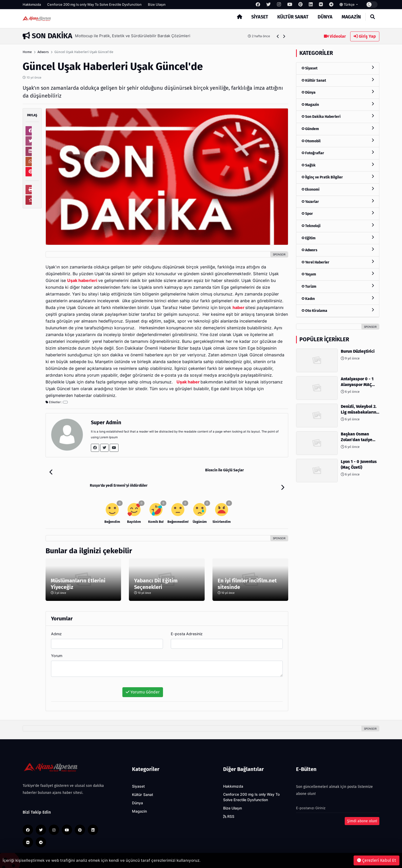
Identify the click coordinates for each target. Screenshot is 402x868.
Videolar (335, 36)
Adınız (56, 618)
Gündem (338, 129)
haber (238, 308)
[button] (278, 36)
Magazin (351, 17)
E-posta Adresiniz (187, 618)
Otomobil (338, 141)
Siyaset (260, 17)
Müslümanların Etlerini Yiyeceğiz (78, 568)
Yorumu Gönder (143, 677)
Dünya (325, 17)
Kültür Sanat (293, 17)
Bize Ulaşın (157, 4)
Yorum (57, 640)
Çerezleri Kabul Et (376, 860)
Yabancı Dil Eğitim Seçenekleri (156, 568)
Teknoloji (338, 226)
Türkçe (347, 4)
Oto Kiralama (338, 310)
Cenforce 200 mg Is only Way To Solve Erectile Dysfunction (94, 4)
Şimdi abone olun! (362, 806)
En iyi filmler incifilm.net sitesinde (247, 568)
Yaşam (338, 274)
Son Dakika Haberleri (338, 116)
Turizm (338, 286)
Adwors (43, 52)
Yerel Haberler (338, 262)
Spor (338, 213)
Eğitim (338, 238)
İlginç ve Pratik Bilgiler (338, 177)
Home (27, 52)
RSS (229, 801)
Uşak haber (188, 382)
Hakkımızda (32, 4)
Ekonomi (338, 189)
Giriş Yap (365, 36)
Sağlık (338, 165)
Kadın (338, 298)
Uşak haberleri (82, 281)
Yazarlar (338, 201)
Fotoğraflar (338, 153)
